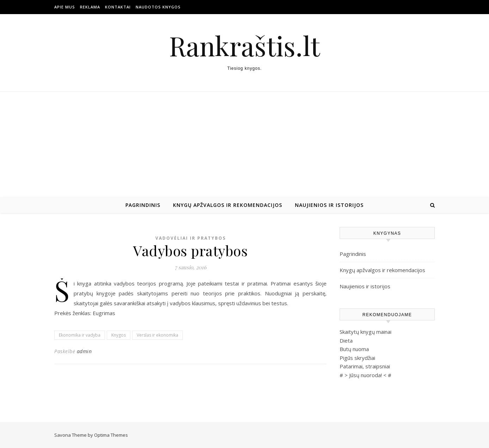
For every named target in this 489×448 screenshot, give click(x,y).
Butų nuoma (354, 349)
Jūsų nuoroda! (366, 375)
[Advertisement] (244, 145)
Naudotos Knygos (158, 7)
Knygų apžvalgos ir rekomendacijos (228, 205)
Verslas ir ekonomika (157, 335)
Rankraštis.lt (244, 46)
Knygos (119, 335)
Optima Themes (111, 435)
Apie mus (65, 7)
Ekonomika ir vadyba (80, 335)
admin (84, 351)
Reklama (90, 7)
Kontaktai (118, 7)
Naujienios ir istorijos (329, 205)
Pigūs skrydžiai (357, 358)
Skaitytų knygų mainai (366, 332)
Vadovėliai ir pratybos (191, 238)
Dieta (346, 340)
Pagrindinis (143, 205)
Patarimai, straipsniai (365, 366)
